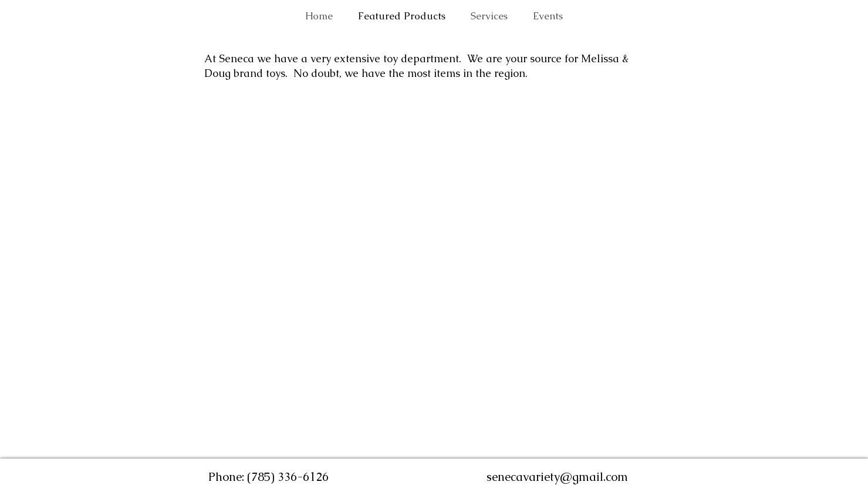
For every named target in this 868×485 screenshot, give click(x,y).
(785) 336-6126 (288, 477)
